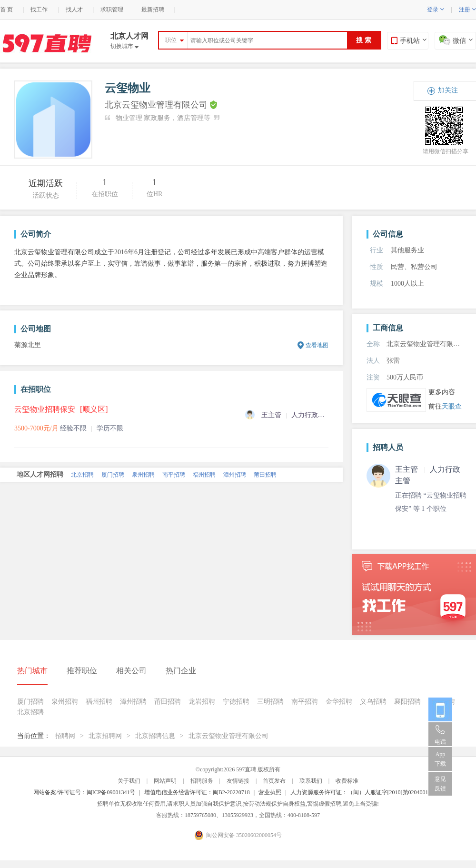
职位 (171, 40)
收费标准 (347, 781)
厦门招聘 (113, 475)
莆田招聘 (265, 475)
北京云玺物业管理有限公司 (228, 736)
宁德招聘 (236, 702)
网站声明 (165, 781)
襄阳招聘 (407, 702)
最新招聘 (153, 10)
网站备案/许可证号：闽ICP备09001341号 (84, 792)
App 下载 (440, 759)
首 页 (6, 10)
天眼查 (452, 406)
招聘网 (65, 736)
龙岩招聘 (202, 702)
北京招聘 (82, 475)
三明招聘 (270, 702)
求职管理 (112, 10)
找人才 (74, 10)
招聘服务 (202, 781)
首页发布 (274, 781)
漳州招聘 (235, 475)
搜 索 (364, 40)
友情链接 (238, 781)
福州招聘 (204, 475)
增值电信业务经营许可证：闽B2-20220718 (197, 792)
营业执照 (270, 792)
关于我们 (129, 781)
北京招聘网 (105, 736)
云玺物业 (128, 88)
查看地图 (317, 345)
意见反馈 (440, 784)
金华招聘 (339, 702)
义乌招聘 (373, 702)
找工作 (39, 10)
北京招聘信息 (155, 736)
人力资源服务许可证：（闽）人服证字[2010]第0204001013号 (367, 792)
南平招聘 (174, 475)
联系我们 (311, 781)
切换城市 (124, 46)
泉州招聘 (143, 475)
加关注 (448, 90)
